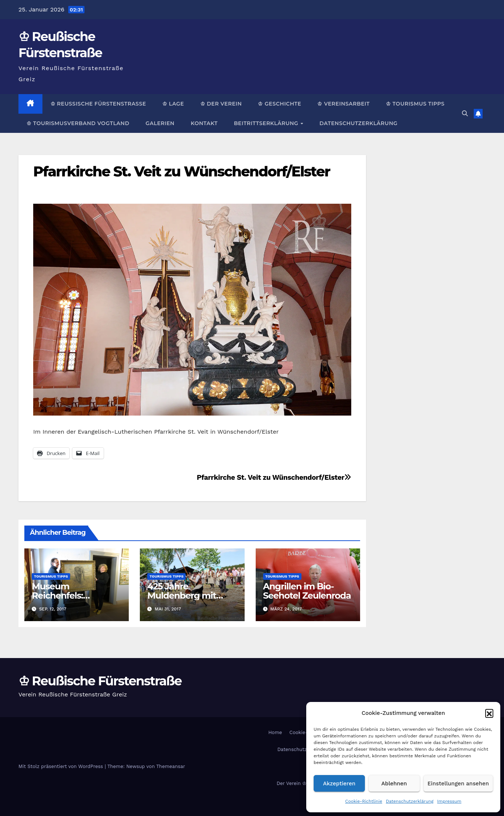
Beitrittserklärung (267, 123)
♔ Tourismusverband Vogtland (78, 123)
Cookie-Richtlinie (364, 801)
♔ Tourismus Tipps (415, 104)
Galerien (160, 123)
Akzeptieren (339, 784)
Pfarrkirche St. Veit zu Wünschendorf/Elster (182, 171)
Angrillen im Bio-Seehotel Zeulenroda (307, 591)
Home (275, 732)
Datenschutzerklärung (410, 801)
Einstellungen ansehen (458, 784)
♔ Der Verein (221, 104)
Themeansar (171, 766)
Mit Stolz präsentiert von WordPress (62, 766)
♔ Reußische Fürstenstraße (98, 104)
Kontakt (204, 123)
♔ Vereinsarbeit (344, 104)
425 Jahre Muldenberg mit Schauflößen (182, 595)
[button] (489, 713)
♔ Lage (173, 104)
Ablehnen (394, 784)
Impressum (449, 801)
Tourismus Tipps (51, 576)
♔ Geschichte (279, 104)
